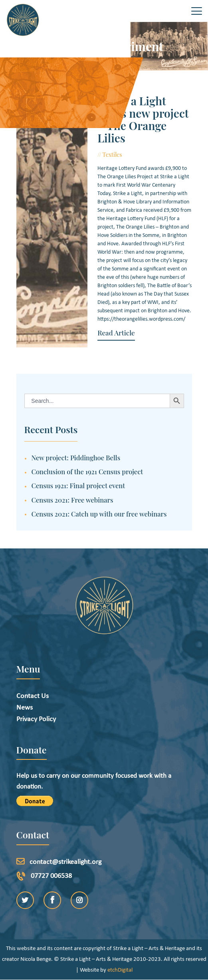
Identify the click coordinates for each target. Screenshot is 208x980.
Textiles (111, 155)
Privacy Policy (36, 719)
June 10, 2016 (143, 155)
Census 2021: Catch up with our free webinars (99, 514)
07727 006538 (51, 876)
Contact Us (33, 696)
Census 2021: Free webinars (72, 500)
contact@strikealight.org (65, 862)
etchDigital (120, 970)
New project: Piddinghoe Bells (76, 457)
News (25, 708)
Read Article (115, 333)
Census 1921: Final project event (78, 485)
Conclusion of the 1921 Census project (87, 471)
